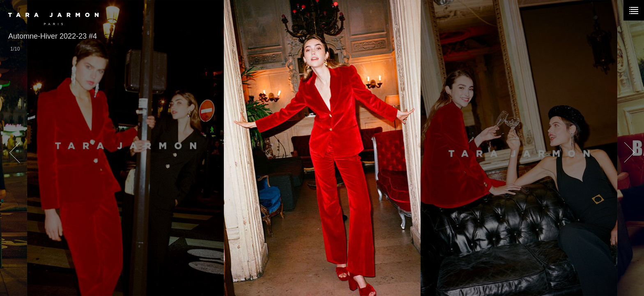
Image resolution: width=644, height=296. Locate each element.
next (630, 153)
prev (14, 153)
